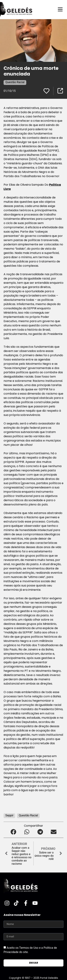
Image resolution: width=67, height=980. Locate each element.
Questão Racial (15, 82)
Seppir (9, 815)
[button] (13, 832)
